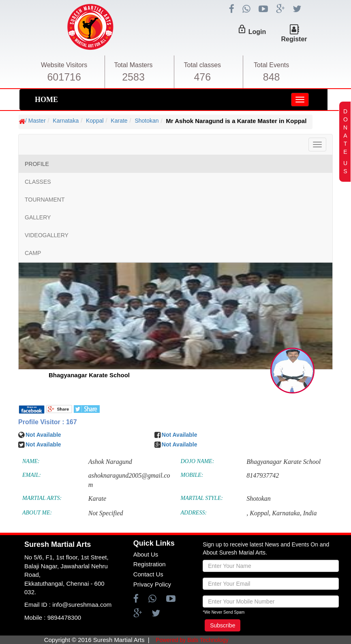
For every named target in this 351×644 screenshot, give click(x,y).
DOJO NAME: (198, 461)
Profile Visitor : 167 (48, 422)
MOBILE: (192, 475)
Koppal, (260, 513)
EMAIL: (32, 475)
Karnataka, (287, 513)
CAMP (33, 253)
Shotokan (147, 121)
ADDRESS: (194, 513)
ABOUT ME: (37, 513)
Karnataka (66, 121)
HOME (46, 100)
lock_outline (242, 29)
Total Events (271, 65)
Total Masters (133, 65)
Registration (150, 564)
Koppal (95, 121)
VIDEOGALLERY (47, 235)
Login (257, 32)
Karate (119, 121)
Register (294, 39)
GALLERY (38, 217)
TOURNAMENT (45, 200)
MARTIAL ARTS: (42, 498)
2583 (133, 77)
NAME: (31, 461)
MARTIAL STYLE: (202, 498)
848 (272, 77)
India (310, 513)
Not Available (43, 435)
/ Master (35, 121)
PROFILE (37, 164)
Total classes (203, 65)
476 (202, 77)
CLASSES (38, 182)
